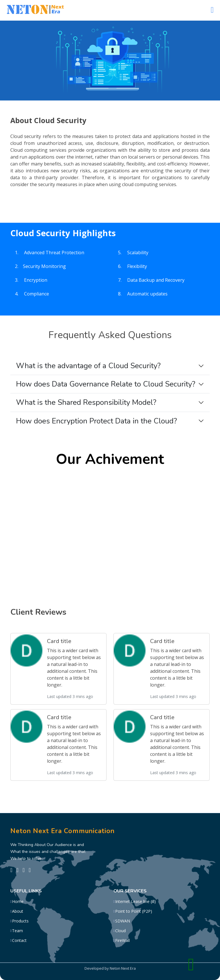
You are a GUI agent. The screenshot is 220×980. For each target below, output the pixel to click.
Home (18, 902)
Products (20, 921)
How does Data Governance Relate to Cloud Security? (106, 384)
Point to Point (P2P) (134, 911)
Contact (19, 940)
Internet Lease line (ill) (135, 902)
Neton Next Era (123, 968)
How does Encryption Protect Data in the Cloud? (97, 421)
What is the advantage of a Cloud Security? (88, 366)
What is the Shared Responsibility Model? (86, 402)
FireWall (122, 940)
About (18, 911)
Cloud (120, 931)
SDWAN (123, 921)
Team (17, 931)
